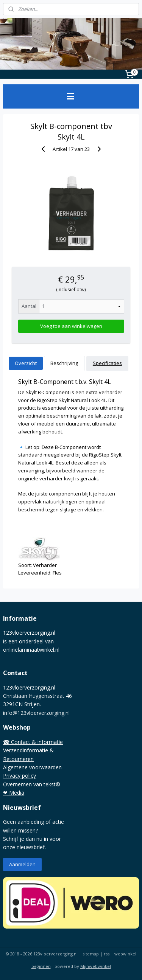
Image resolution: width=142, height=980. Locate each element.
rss (107, 954)
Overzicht (26, 363)
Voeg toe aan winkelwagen (71, 326)
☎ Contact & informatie (33, 742)
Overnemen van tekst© (32, 784)
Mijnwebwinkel (96, 966)
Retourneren (18, 759)
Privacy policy (20, 776)
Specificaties (107, 363)
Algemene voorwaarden (32, 767)
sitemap (91, 954)
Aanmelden (22, 864)
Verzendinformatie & (28, 750)
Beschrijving (64, 363)
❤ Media (14, 793)
